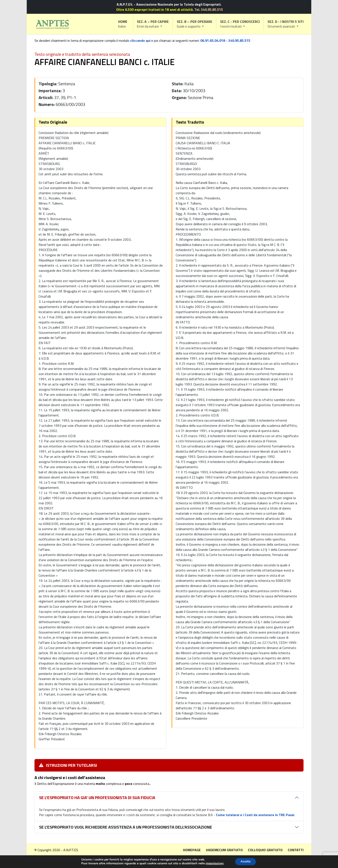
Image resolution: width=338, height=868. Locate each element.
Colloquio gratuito (265, 850)
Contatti (296, 850)
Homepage (192, 850)
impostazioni (213, 863)
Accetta (246, 861)
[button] (153, 24)
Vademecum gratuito (224, 850)
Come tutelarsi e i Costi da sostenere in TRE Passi (255, 815)
